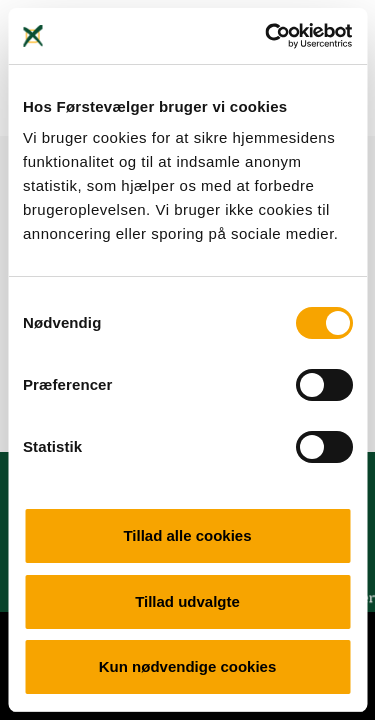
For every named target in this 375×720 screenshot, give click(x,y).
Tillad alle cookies (187, 535)
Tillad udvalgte (187, 601)
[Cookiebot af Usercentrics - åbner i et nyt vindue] (267, 36)
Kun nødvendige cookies (188, 666)
